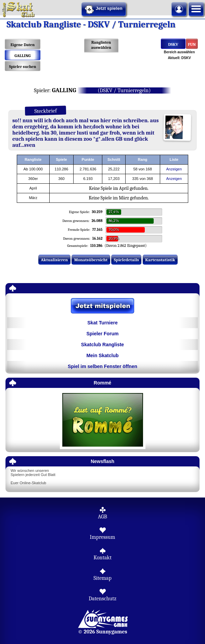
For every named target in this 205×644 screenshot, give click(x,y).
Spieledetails (126, 260)
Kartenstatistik (160, 260)
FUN (192, 44)
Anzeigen (174, 169)
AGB (102, 517)
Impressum (102, 537)
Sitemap (102, 578)
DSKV (173, 44)
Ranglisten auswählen (101, 45)
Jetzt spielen (103, 10)
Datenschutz (102, 599)
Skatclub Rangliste (102, 345)
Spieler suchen (22, 67)
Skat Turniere (102, 323)
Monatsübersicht (91, 260)
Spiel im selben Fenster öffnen (102, 366)
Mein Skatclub (102, 355)
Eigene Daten (23, 45)
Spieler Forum (102, 334)
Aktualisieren (54, 260)
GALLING (22, 56)
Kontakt (102, 558)
